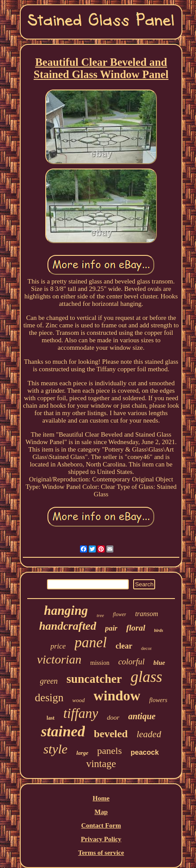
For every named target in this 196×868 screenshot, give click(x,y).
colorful (131, 662)
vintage (101, 764)
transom (146, 614)
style (56, 749)
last (51, 718)
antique (142, 716)
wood (79, 700)
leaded (149, 734)
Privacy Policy (101, 839)
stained (63, 731)
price (58, 646)
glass (146, 677)
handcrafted (68, 626)
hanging (66, 610)
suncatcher (94, 679)
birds (159, 630)
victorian (59, 659)
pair (111, 628)
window (117, 696)
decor (146, 648)
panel (91, 642)
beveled (111, 734)
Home (101, 798)
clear (124, 646)
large (82, 753)
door (113, 717)
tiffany (81, 713)
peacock (145, 752)
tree (100, 615)
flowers (158, 700)
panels (109, 751)
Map (101, 812)
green (49, 681)
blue (159, 663)
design (49, 698)
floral (136, 628)
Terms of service (101, 853)
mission (100, 663)
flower (120, 614)
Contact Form (101, 825)
